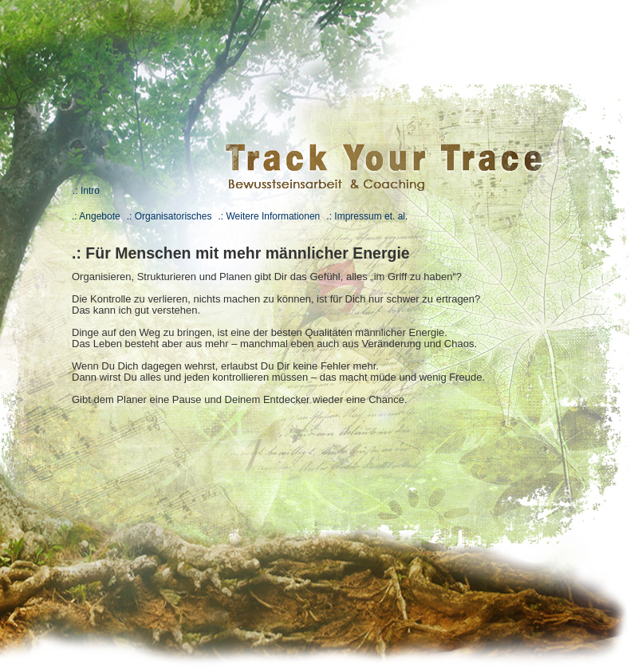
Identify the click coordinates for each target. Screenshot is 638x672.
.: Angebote (96, 216)
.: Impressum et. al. (367, 216)
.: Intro (86, 191)
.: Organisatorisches (169, 216)
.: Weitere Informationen (269, 216)
